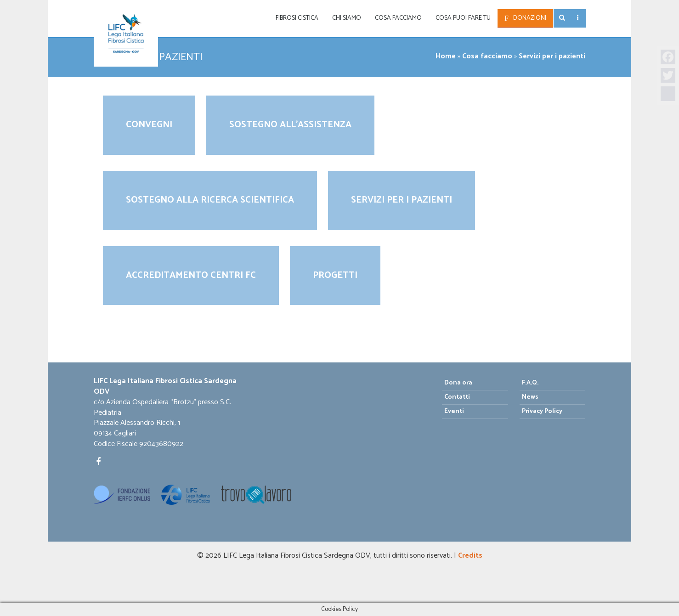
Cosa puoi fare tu (463, 18)
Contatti (457, 397)
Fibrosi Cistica (297, 18)
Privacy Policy (542, 411)
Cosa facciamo (398, 18)
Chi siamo (347, 18)
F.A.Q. (530, 383)
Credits (470, 556)
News (530, 397)
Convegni (149, 125)
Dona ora (458, 383)
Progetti (335, 275)
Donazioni (530, 18)
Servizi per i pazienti (402, 200)
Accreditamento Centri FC (191, 275)
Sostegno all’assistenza (290, 125)
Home (446, 56)
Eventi (454, 411)
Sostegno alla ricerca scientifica (210, 200)
